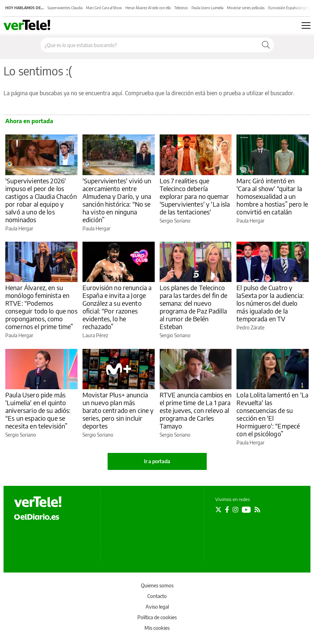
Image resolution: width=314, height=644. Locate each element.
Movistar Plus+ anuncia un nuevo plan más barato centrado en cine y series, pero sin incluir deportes (118, 410)
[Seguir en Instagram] (235, 510)
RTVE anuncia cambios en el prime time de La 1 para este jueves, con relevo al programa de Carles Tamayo (196, 410)
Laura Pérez (95, 335)
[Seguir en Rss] (257, 510)
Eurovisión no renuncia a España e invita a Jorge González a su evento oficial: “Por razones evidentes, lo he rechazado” (117, 307)
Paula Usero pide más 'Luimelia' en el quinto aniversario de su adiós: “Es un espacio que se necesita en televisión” (38, 410)
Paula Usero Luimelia (207, 8)
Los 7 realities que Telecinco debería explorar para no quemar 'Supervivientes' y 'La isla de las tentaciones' (195, 196)
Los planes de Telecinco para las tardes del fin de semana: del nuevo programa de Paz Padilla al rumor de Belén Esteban (194, 307)
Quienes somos (157, 585)
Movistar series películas (246, 8)
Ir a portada (157, 461)
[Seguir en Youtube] (246, 510)
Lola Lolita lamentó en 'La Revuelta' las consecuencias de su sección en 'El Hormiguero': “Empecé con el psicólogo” (272, 414)
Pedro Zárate (250, 327)
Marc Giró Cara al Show (104, 8)
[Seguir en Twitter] (218, 510)
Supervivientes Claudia (65, 8)
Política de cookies (157, 617)
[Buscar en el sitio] (149, 45)
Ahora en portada (29, 121)
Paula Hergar (19, 228)
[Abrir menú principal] (306, 25)
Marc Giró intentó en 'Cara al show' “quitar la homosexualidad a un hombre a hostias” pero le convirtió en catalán (272, 196)
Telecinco (181, 8)
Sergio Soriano (175, 221)
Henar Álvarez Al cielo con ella (148, 8)
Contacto (157, 596)
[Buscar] (266, 45)
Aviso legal (157, 607)
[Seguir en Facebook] (227, 510)
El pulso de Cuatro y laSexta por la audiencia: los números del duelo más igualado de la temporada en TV (270, 303)
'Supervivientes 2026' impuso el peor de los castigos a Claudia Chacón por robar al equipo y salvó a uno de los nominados (41, 200)
